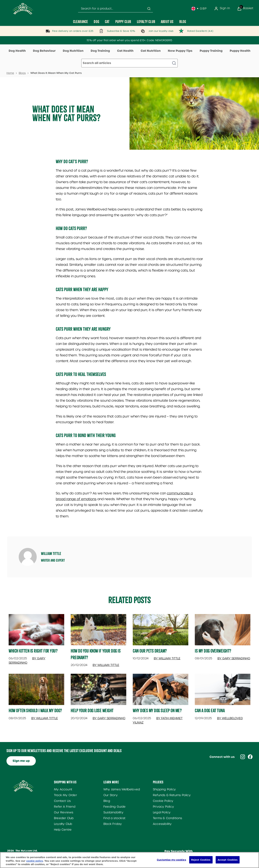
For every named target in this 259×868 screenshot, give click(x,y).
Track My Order (65, 795)
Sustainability (113, 812)
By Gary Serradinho (234, 658)
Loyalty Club (63, 824)
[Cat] (107, 22)
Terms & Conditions (168, 818)
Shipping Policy (164, 789)
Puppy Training (211, 51)
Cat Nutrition (151, 51)
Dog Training (100, 51)
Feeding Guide (115, 807)
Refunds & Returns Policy (172, 795)
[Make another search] (129, 63)
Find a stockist (114, 818)
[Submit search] (149, 9)
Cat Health (125, 51)
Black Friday (113, 824)
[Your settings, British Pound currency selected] (199, 9)
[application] (244, 860)
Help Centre (63, 830)
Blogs (22, 73)
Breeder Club (64, 818)
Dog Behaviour (44, 51)
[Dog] (96, 22)
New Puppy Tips (180, 51)
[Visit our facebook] (250, 757)
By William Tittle (106, 665)
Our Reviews (64, 812)
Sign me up (21, 761)
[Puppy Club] (123, 22)
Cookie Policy (163, 801)
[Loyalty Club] (146, 22)
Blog (107, 801)
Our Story (111, 795)
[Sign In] (222, 9)
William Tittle (51, 554)
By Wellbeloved (230, 718)
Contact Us (62, 801)
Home (10, 73)
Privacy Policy (163, 807)
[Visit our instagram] (243, 757)
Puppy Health (240, 51)
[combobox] (115, 9)
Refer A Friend (65, 807)
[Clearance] (81, 22)
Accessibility (162, 824)
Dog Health (17, 51)
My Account (63, 789)
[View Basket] (245, 9)
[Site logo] (23, 9)
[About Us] (167, 22)
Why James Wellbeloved (122, 789)
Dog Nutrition (73, 51)
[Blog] (183, 22)
